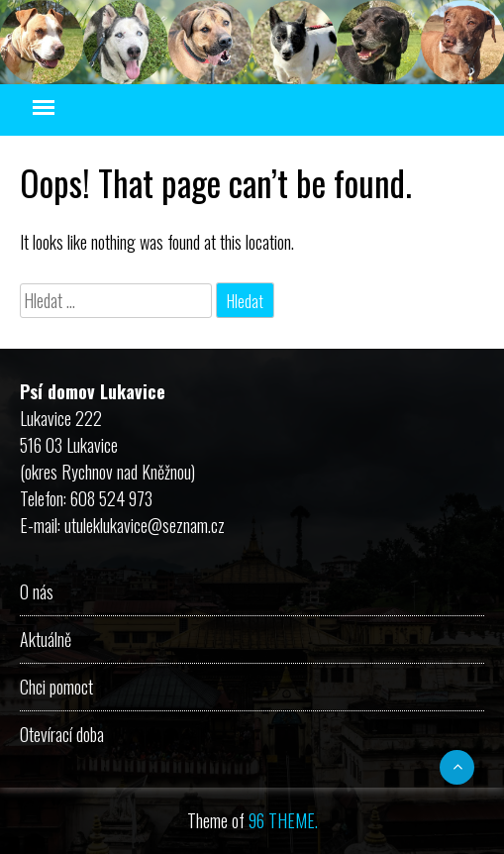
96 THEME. (283, 820)
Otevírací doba (62, 734)
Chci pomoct (56, 687)
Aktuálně (46, 639)
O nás (37, 591)
